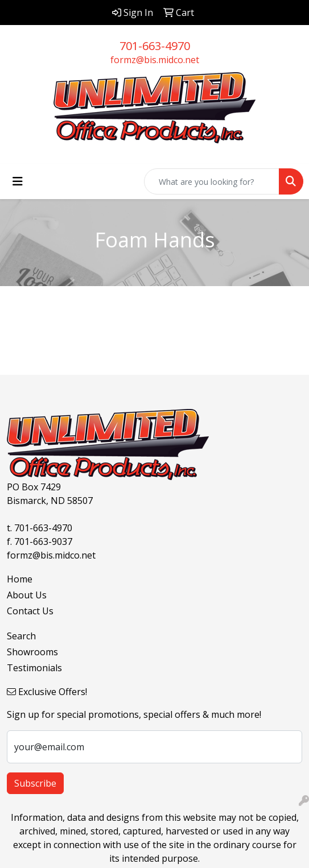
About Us (27, 595)
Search (21, 636)
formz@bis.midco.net (155, 60)
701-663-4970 (155, 46)
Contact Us (30, 611)
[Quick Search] (212, 181)
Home (20, 579)
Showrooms (32, 652)
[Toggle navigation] (18, 181)
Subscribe (35, 783)
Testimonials (34, 668)
